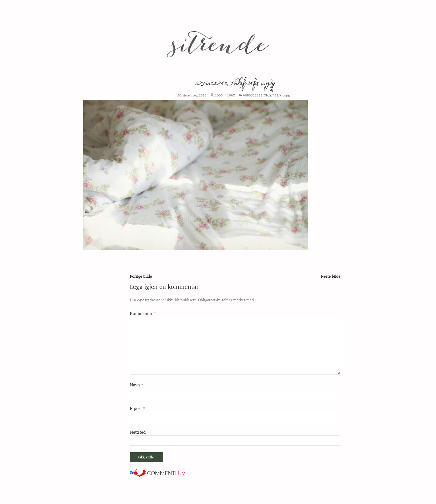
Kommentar (143, 313)
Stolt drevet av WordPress (70, 497)
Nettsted (138, 432)
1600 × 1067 (225, 95)
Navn (137, 385)
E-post (138, 408)
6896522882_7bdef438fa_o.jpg (266, 95)
